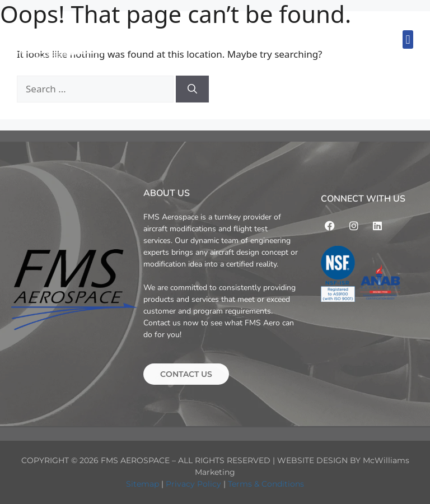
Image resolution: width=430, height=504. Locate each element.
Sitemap (142, 484)
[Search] (192, 89)
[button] (408, 39)
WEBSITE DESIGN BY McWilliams (343, 460)
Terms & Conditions (266, 484)
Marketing (215, 472)
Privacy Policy (193, 484)
